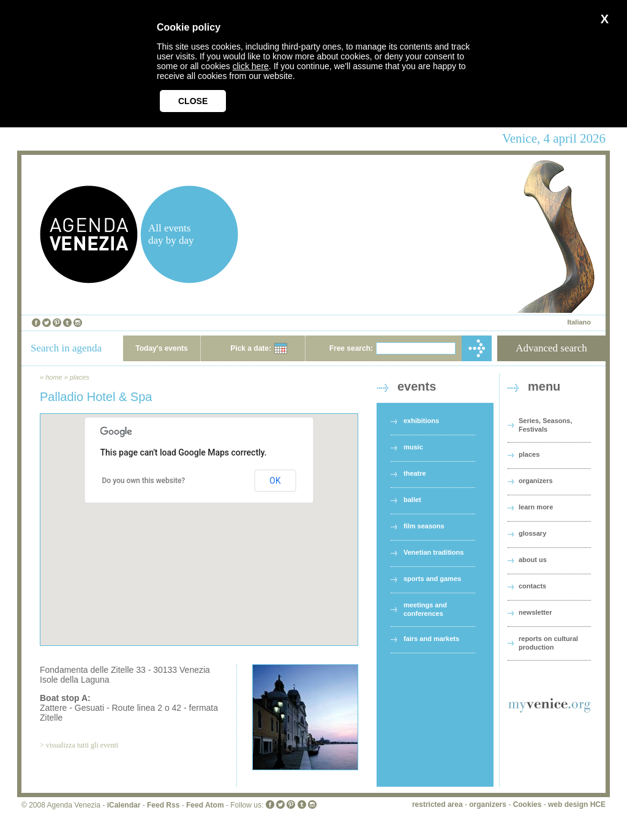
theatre (415, 473)
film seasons (424, 526)
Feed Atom (205, 805)
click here (251, 66)
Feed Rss (163, 805)
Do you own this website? (144, 481)
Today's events (161, 348)
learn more (536, 507)
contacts (532, 586)
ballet (412, 500)
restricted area (437, 804)
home (54, 377)
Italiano (579, 322)
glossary (532, 533)
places (80, 377)
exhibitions (421, 421)
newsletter (535, 612)
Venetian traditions (434, 552)
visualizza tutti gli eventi (82, 745)
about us (533, 560)
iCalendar (124, 805)
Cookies (528, 804)
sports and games (432, 579)
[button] (199, 518)
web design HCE (577, 804)
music (413, 447)
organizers (536, 481)
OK (275, 481)
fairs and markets (431, 639)
